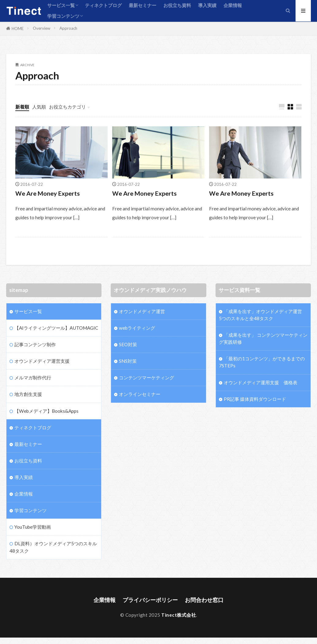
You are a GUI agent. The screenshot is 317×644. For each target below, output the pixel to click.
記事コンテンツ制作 (35, 344)
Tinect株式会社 (179, 615)
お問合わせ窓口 (204, 600)
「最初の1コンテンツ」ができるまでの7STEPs (262, 362)
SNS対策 (128, 361)
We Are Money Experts (48, 193)
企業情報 (233, 5)
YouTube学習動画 (33, 527)
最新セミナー (143, 5)
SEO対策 (128, 344)
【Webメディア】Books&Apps (46, 411)
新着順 (22, 107)
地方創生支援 (28, 394)
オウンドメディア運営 (142, 311)
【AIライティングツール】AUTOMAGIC (56, 328)
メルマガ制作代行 (33, 378)
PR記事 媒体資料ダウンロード (255, 399)
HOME (18, 29)
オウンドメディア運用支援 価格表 (261, 382)
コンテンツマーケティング (147, 378)
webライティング (137, 328)
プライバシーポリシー (150, 600)
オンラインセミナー (140, 394)
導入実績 (207, 5)
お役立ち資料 (177, 5)
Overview (42, 28)
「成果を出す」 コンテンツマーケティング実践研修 (263, 338)
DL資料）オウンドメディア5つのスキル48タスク (53, 547)
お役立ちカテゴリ (67, 107)
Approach (68, 28)
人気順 (39, 107)
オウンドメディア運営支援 (42, 361)
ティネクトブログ (103, 5)
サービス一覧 (61, 5)
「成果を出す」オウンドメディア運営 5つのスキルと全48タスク (263, 315)
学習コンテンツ (63, 16)
